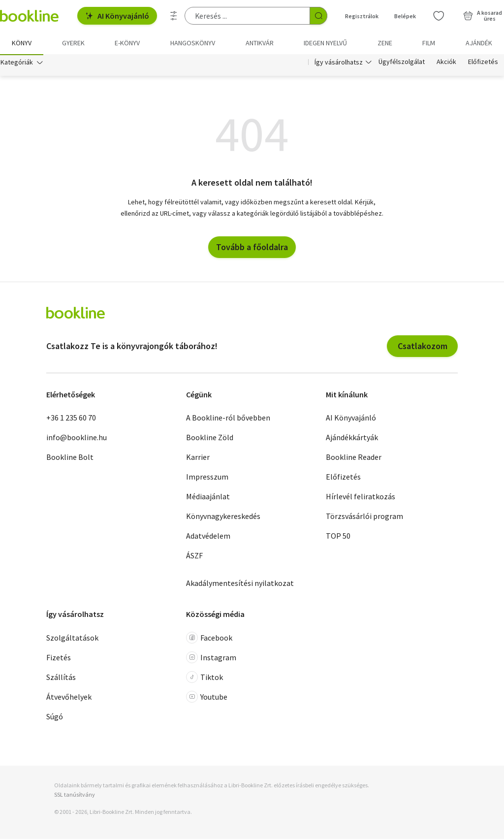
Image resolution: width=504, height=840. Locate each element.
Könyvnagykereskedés (223, 517)
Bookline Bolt (70, 458)
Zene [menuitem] (385, 43)
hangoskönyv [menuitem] (193, 43)
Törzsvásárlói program (364, 517)
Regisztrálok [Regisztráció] (362, 16)
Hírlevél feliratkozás (361, 497)
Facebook (209, 639)
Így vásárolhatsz (339, 63)
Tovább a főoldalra (252, 248)
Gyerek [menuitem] (73, 43)
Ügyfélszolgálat (402, 63)
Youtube (207, 698)
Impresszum (207, 478)
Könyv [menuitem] (22, 43)
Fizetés (59, 658)
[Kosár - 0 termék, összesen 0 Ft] (483, 16)
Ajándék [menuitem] (479, 43)
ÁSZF (194, 556)
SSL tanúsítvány (75, 795)
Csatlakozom (423, 347)
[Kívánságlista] (439, 16)
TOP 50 (338, 537)
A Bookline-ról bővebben (228, 419)
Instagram (211, 658)
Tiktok (205, 678)
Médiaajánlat (208, 497)
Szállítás (61, 678)
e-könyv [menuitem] (127, 43)
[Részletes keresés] (174, 16)
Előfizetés (483, 63)
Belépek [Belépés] (405, 16)
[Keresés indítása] (318, 16)
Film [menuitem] (429, 43)
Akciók (446, 63)
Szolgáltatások (72, 639)
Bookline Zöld (210, 438)
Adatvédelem (208, 537)
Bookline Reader (354, 458)
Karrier (198, 458)
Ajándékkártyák (352, 438)
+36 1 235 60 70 (71, 419)
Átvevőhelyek (69, 698)
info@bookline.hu (77, 438)
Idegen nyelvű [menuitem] (325, 43)
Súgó (55, 717)
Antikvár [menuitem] (260, 43)
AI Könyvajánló (117, 16)
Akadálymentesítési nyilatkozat (240, 584)
